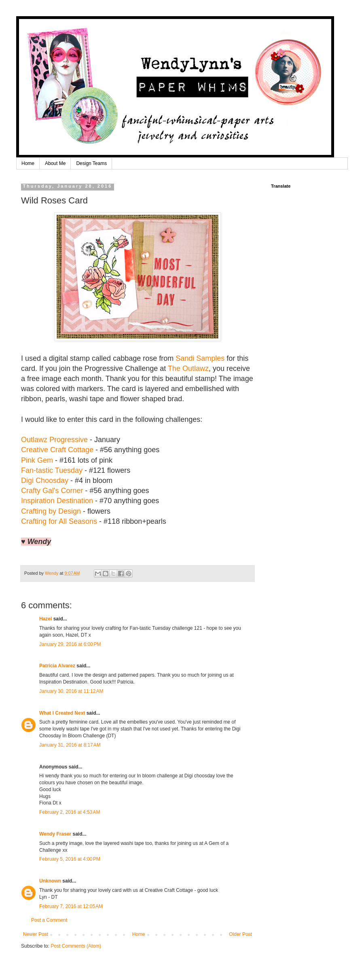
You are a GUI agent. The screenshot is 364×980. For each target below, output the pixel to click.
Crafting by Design (51, 511)
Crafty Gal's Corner (52, 491)
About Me (55, 163)
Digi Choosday (45, 480)
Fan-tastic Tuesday (52, 470)
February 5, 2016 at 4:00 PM (70, 859)
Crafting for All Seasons (59, 521)
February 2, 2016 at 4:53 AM (70, 812)
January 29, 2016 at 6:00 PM (70, 644)
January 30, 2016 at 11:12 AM (71, 691)
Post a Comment (49, 920)
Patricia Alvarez (57, 666)
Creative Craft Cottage (57, 450)
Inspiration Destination (57, 501)
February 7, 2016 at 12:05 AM (71, 906)
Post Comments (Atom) (76, 946)
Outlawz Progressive (54, 440)
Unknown (50, 881)
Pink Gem (37, 460)
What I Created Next (62, 713)
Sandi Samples (200, 358)
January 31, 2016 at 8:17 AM (70, 745)
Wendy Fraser (55, 834)
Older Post (240, 934)
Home (28, 163)
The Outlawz (188, 368)
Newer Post (36, 934)
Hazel (45, 619)
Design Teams (91, 163)
